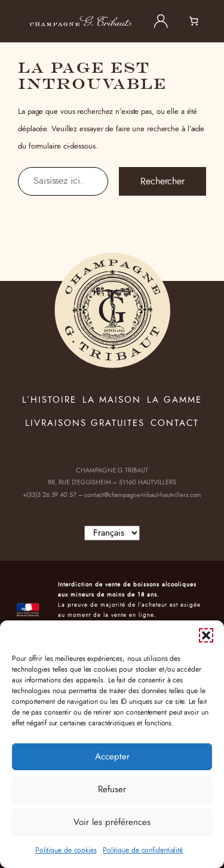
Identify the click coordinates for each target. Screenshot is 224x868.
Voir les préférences (112, 822)
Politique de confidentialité (143, 850)
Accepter (112, 757)
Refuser (112, 790)
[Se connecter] (161, 21)
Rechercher (162, 181)
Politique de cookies (66, 850)
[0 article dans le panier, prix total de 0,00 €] (201, 21)
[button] (206, 635)
